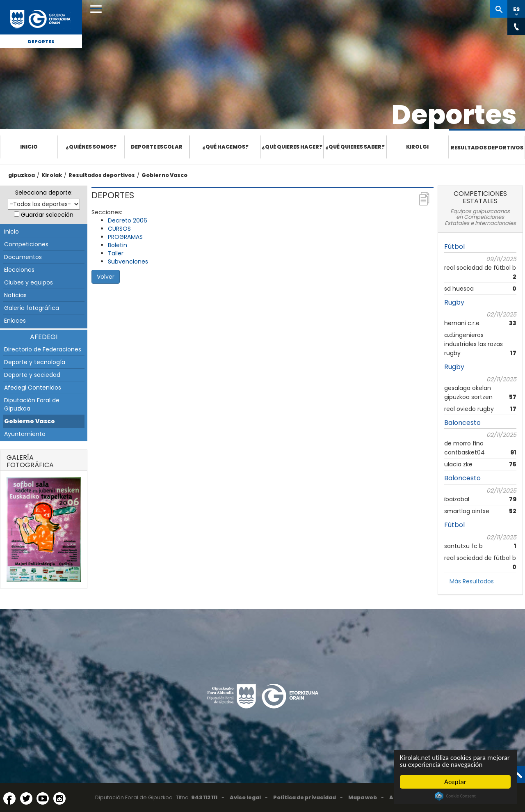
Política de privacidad (305, 797)
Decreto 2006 (128, 220)
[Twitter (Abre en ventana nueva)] (26, 798)
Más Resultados (472, 581)
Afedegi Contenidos (33, 388)
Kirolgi (417, 147)
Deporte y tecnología (35, 362)
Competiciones (26, 244)
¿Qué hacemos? (225, 147)
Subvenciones (128, 261)
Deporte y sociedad (32, 375)
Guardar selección (47, 215)
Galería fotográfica (32, 308)
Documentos (23, 257)
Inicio (29, 147)
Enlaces (15, 321)
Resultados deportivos (487, 148)
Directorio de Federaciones (43, 349)
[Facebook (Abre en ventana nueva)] (9, 798)
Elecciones (19, 270)
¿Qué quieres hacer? (292, 147)
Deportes (41, 41)
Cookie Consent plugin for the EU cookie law (455, 796)
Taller (116, 253)
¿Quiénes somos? (91, 147)
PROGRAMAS (125, 237)
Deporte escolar (157, 147)
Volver (106, 277)
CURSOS (119, 229)
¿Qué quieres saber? (355, 147)
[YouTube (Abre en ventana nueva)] (43, 798)
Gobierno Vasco (164, 175)
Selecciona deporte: (44, 193)
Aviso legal (245, 797)
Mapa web (363, 797)
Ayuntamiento (25, 434)
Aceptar (455, 782)
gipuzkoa (22, 175)
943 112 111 (204, 797)
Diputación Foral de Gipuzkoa (32, 404)
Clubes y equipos (29, 282)
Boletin (118, 245)
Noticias (15, 295)
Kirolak (52, 175)
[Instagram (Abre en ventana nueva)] (59, 798)
